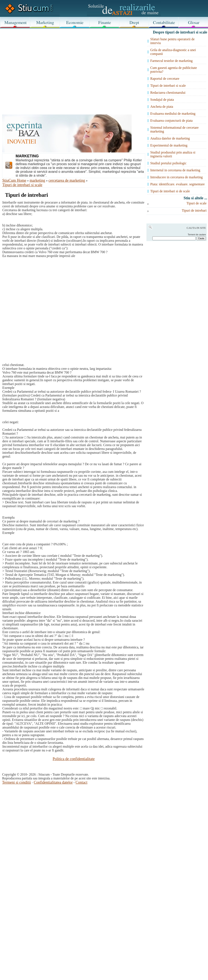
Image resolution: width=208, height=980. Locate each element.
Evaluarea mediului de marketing (173, 114)
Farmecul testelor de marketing (171, 61)
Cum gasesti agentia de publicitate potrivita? (174, 70)
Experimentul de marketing (169, 145)
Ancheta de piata (162, 107)
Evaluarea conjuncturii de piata (171, 121)
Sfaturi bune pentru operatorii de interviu (172, 41)
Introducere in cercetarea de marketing (176, 177)
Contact (82, 782)
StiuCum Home (14, 180)
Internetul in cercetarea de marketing (175, 170)
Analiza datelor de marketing (170, 138)
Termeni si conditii (17, 782)
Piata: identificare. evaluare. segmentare (177, 184)
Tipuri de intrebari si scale (22, 185)
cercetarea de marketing (67, 180)
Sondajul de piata (162, 100)
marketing (37, 180)
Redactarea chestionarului (168, 93)
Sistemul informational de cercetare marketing (174, 129)
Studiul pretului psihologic (168, 163)
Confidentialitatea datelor (53, 782)
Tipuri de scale (197, 203)
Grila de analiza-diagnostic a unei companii (173, 52)
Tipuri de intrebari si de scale (170, 191)
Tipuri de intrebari (194, 210)
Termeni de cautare (197, 235)
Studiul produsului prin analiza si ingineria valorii (173, 154)
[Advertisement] (76, 64)
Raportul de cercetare (165, 79)
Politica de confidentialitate (74, 759)
